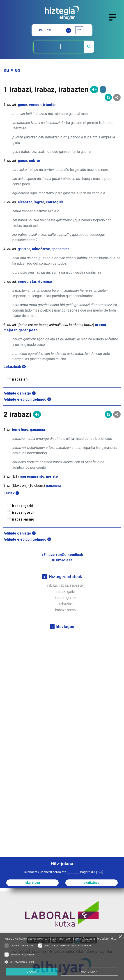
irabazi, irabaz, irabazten (65, 585)
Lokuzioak (15, 367)
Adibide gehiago (20, 393)
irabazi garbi (65, 592)
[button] (7, 946)
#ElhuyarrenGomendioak (62, 555)
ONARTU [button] (32, 972)
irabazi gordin (65, 598)
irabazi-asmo (65, 610)
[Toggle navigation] (114, 20)
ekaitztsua (92, 883)
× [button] (120, 937)
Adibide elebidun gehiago (27, 399)
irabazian (65, 604)
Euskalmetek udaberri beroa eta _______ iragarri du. (62, 872)
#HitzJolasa (62, 560)
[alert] (62, 957)
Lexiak (11, 493)
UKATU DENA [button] (89, 972)
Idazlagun (65, 627)
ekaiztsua (33, 883)
